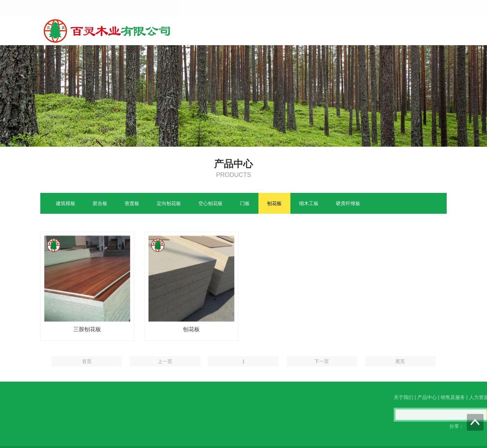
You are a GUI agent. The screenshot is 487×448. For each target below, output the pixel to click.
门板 (245, 204)
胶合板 (100, 204)
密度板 (132, 204)
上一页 (165, 369)
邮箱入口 (230, 7)
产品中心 (329, 31)
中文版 (415, 8)
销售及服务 (365, 31)
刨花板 (274, 204)
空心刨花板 (211, 204)
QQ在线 (24, 424)
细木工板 (309, 204)
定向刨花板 (169, 204)
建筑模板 (66, 204)
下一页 (322, 369)
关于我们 (296, 31)
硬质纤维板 (348, 204)
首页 (267, 31)
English (434, 8)
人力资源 (401, 31)
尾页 (400, 369)
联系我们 (434, 31)
